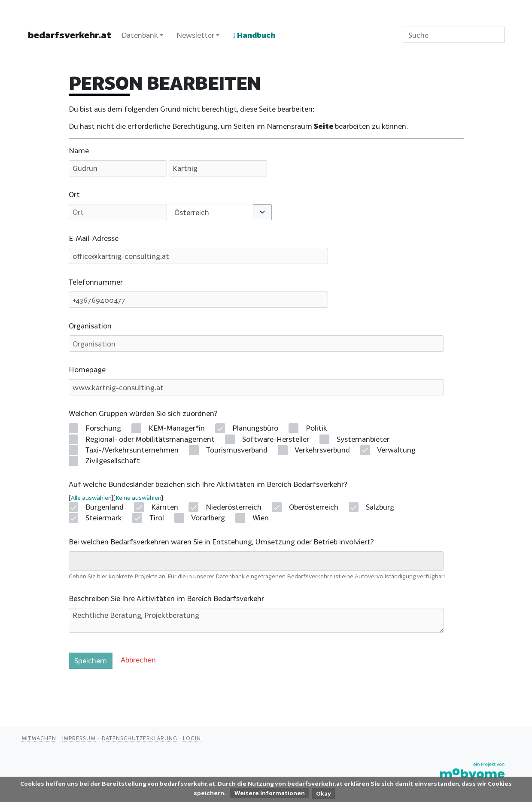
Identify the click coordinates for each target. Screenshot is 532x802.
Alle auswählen (91, 498)
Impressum (79, 738)
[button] (262, 212)
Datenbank (140, 35)
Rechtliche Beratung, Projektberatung (256, 620)
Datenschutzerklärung (140, 738)
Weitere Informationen (270, 793)
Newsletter (195, 35)
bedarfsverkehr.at (70, 35)
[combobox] (211, 212)
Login (192, 738)
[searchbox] (77, 561)
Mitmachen (39, 738)
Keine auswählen (138, 498)
